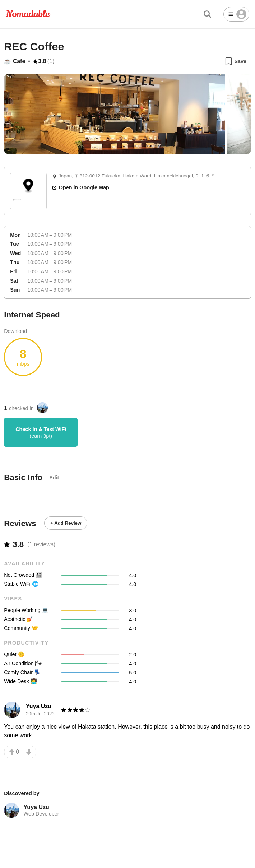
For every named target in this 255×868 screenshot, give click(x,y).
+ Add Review (66, 523)
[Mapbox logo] (17, 203)
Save (235, 61)
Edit (54, 478)
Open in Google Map (81, 187)
